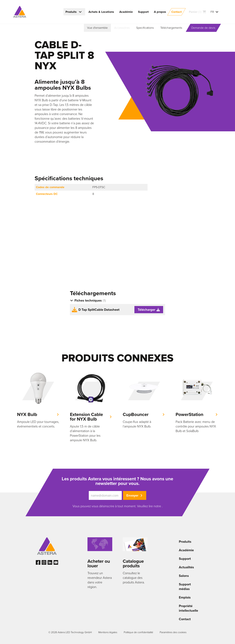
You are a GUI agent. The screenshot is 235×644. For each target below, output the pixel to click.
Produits (185, 542)
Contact (185, 619)
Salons (184, 576)
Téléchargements (171, 28)
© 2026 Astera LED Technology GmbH (70, 632)
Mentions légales (108, 632)
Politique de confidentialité (138, 632)
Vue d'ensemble (97, 28)
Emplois (185, 597)
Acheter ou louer (99, 563)
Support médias (185, 587)
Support (185, 559)
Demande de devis (203, 28)
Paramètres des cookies (173, 632)
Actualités (186, 567)
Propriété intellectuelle (188, 608)
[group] (38, 400)
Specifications (145, 28)
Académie (186, 550)
